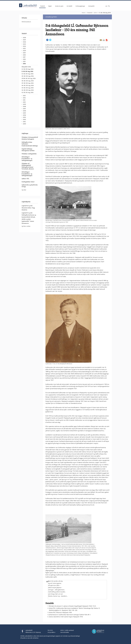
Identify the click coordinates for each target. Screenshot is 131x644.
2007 (24, 109)
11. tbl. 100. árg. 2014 (105, 13)
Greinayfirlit (91, 6)
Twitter (50, 40)
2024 (24, 42)
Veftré (62, 630)
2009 (24, 104)
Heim (83, 13)
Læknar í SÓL (25, 179)
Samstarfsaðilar (65, 632)
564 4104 (50, 630)
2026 (24, 38)
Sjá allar (24, 190)
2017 (24, 57)
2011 (24, 100)
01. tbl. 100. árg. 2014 (27, 92)
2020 (24, 51)
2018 (24, 55)
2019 (24, 53)
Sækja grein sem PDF (107, 40)
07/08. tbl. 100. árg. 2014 (29, 78)
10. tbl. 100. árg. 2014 (27, 74)
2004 (24, 115)
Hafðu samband (69, 630)
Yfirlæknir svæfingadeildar (29, 154)
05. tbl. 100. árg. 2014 (28, 83)
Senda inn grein (59, 6)
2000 (24, 124)
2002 (24, 119)
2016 (24, 59)
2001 (24, 122)
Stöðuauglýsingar (80, 6)
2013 (24, 96)
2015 (24, 61)
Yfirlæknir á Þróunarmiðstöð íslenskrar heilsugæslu (30, 138)
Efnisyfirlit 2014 (26, 67)
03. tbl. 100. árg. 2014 (28, 88)
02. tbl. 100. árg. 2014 (28, 90)
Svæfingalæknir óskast (28, 182)
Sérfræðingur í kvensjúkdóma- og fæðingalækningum (27, 174)
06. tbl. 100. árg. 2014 (28, 81)
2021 (24, 48)
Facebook (47, 40)
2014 (95, 13)
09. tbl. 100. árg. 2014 (28, 76)
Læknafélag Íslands (98, 631)
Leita (109, 6)
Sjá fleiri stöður (26, 226)
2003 (24, 117)
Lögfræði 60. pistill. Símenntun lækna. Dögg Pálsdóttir (28, 208)
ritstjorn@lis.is (51, 632)
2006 (24, 111)
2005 (24, 113)
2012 (24, 98)
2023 (24, 44)
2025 (24, 40)
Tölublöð (89, 13)
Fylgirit (50, 6)
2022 (24, 46)
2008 (24, 106)
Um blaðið (69, 6)
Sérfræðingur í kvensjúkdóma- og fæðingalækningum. (27, 159)
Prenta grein (104, 40)
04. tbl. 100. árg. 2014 (28, 85)
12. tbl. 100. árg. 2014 (27, 69)
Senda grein (101, 40)
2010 (24, 102)
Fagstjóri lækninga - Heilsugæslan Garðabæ (28, 150)
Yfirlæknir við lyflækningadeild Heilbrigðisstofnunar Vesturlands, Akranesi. (28, 166)
